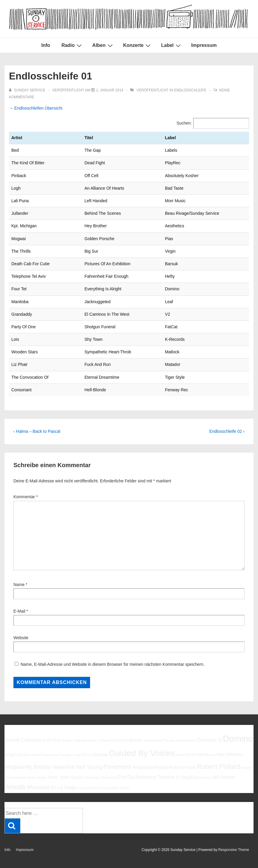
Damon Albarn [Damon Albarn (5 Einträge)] (186, 740)
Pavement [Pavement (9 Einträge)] (117, 767)
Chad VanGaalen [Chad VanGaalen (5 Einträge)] (85, 740)
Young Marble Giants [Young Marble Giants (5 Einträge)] (114, 788)
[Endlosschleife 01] (110, 90)
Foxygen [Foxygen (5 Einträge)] (66, 755)
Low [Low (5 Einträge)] (213, 755)
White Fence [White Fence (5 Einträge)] (203, 777)
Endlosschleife (190, 90)
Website (21, 638)
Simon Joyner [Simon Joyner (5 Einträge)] (37, 777)
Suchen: (184, 123)
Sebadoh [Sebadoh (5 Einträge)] (20, 777)
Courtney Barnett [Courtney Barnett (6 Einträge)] (126, 740)
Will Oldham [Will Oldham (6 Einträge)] (224, 777)
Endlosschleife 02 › (227, 431)
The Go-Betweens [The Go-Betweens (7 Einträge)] (137, 777)
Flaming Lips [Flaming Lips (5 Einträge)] (50, 755)
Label (172, 45)
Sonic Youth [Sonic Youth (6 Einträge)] (59, 777)
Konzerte (138, 45)
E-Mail (19, 611)
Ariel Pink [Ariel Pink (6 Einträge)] (51, 740)
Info (46, 45)
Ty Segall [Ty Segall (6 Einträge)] (184, 777)
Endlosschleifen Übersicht (38, 108)
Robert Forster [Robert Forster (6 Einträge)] (183, 767)
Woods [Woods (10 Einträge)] (15, 787)
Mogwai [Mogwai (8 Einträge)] (14, 767)
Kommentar (26, 497)
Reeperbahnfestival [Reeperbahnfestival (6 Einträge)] (150, 767)
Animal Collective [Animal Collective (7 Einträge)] (23, 740)
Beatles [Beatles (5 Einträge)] (67, 740)
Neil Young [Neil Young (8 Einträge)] (89, 767)
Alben (103, 45)
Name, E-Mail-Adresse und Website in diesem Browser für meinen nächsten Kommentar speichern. (113, 664)
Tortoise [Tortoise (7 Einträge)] (166, 777)
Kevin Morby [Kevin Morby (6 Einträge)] (197, 754)
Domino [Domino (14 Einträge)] (238, 739)
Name (19, 585)
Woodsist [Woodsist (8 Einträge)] (38, 787)
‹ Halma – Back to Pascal (37, 431)
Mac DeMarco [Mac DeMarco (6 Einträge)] (230, 754)
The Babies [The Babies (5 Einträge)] (92, 777)
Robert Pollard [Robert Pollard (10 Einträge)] (219, 766)
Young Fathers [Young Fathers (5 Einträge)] (88, 788)
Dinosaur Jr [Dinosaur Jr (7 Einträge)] (210, 740)
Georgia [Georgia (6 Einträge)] (101, 754)
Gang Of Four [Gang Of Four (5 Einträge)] (82, 755)
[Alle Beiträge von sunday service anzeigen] (28, 90)
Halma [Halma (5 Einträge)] (180, 755)
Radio (72, 45)
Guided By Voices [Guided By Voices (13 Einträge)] (142, 753)
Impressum (204, 45)
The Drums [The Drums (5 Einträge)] (109, 777)
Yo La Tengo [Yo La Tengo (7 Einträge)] (63, 787)
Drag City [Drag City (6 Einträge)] (13, 754)
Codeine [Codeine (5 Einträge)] (104, 740)
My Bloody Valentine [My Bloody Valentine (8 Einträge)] (50, 767)
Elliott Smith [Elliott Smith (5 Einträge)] (31, 755)
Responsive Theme (234, 850)
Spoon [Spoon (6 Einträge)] (77, 777)
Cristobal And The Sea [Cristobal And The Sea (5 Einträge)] (159, 740)
